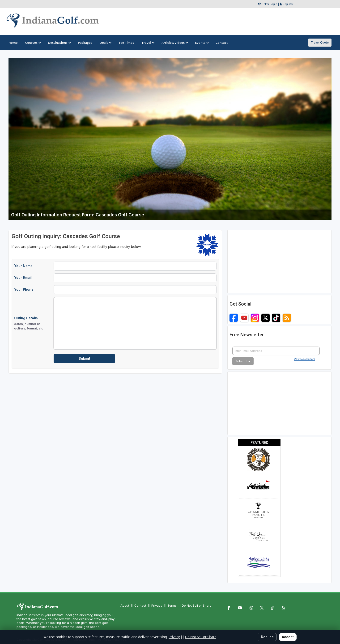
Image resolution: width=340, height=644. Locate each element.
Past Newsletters (305, 359)
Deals (105, 43)
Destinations (59, 43)
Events (202, 43)
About (125, 605)
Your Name (23, 266)
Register (288, 4)
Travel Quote (320, 42)
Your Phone (24, 289)
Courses (33, 43)
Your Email (23, 278)
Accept (288, 637)
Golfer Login (269, 4)
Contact (140, 605)
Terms (172, 605)
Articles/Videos (174, 43)
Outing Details (32, 323)
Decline (267, 637)
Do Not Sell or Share (197, 605)
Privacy (157, 605)
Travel (148, 43)
